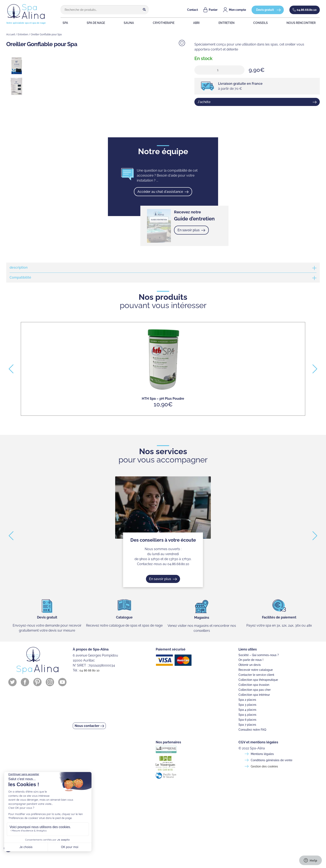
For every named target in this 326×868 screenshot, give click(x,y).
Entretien (23, 34)
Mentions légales (262, 754)
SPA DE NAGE (95, 23)
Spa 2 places (247, 700)
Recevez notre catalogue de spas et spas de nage (124, 625)
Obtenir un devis (250, 665)
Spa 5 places (247, 715)
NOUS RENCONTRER (308, 23)
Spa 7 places (247, 725)
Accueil (11, 34)
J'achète (204, 102)
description (19, 268)
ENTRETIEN (232, 23)
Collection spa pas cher (255, 690)
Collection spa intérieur (254, 695)
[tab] (163, 268)
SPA (63, 23)
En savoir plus (189, 230)
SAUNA (130, 23)
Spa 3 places (247, 705)
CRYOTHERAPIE (166, 23)
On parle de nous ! (251, 660)
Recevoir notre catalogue (256, 670)
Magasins (202, 618)
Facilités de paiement (279, 617)
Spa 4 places (247, 710)
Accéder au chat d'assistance (161, 192)
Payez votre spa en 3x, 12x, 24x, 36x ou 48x (279, 625)
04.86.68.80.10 (307, 10)
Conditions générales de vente (272, 760)
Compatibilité (20, 278)
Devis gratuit (265, 10)
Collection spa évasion (254, 685)
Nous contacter (89, 727)
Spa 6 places (247, 720)
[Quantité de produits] (219, 70)
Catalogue (124, 617)
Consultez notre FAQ (252, 730)
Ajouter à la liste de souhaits (182, 43)
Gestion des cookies (264, 766)
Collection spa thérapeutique (258, 680)
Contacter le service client (256, 675)
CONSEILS (267, 23)
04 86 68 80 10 (90, 670)
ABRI (200, 23)
